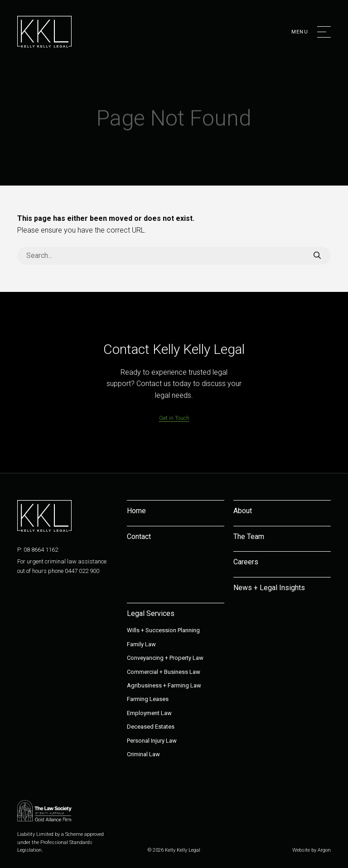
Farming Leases (148, 699)
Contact (139, 537)
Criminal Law (143, 754)
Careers (246, 562)
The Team (249, 537)
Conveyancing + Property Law (165, 658)
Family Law (141, 644)
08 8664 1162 (41, 550)
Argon (324, 850)
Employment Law (149, 713)
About (243, 511)
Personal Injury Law (152, 741)
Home (136, 511)
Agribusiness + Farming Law (164, 685)
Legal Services (151, 613)
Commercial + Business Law (164, 672)
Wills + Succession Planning (163, 630)
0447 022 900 (82, 571)
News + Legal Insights (269, 588)
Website (301, 850)
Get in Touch (174, 418)
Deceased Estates (151, 727)
